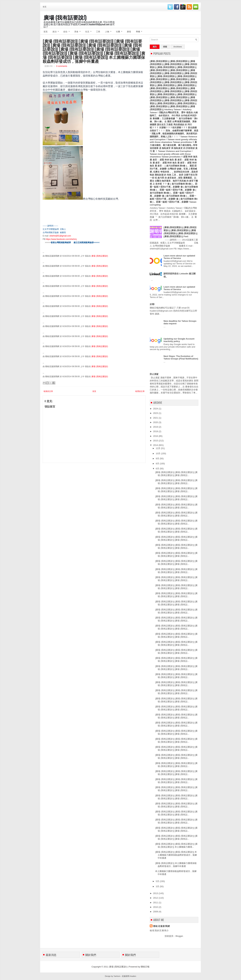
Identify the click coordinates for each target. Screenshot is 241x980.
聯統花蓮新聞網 (162, 926)
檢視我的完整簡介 (159, 931)
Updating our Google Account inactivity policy (179, 340)
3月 (158, 886)
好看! (152, 304)
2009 (156, 912)
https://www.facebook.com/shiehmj (61, 239)
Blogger (179, 936)
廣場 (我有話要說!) (65, 17)
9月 (158, 459)
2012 (156, 898)
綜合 (68, 30)
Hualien (133, 976)
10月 (158, 453)
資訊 (155, 47)
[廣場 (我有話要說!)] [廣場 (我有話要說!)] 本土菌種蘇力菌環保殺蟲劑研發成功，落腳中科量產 (176, 855)
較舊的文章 (140, 391)
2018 (156, 431)
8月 (158, 464)
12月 (158, 448)
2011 (156, 903)
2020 (156, 422)
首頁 (45, 7)
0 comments (62, 66)
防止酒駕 (154, 374)
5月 (158, 881)
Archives (178, 47)
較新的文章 (48, 391)
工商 (98, 31)
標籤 (165, 47)
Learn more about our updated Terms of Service (179, 257)
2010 (156, 907)
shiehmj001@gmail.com (60, 236)
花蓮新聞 (126, 976)
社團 (120, 30)
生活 (89, 30)
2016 (156, 436)
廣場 (129, 31)
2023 (156, 413)
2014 (156, 445)
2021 (156, 418)
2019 (156, 427)
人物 (109, 30)
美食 (78, 30)
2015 (156, 441)
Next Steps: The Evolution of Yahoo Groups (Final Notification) (181, 357)
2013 (156, 893)
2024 (156, 409)
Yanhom (117, 976)
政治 (57, 30)
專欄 (140, 30)
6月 (158, 469)
